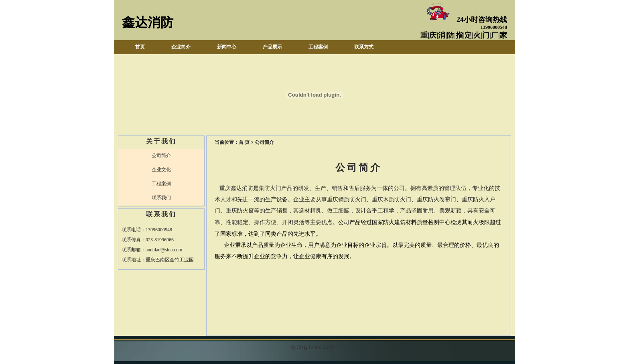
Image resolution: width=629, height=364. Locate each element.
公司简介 (161, 156)
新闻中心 (227, 47)
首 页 (244, 142)
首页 (140, 47)
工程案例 (318, 47)
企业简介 (181, 47)
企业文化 (161, 170)
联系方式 (364, 47)
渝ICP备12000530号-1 (314, 348)
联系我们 (161, 198)
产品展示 (272, 47)
